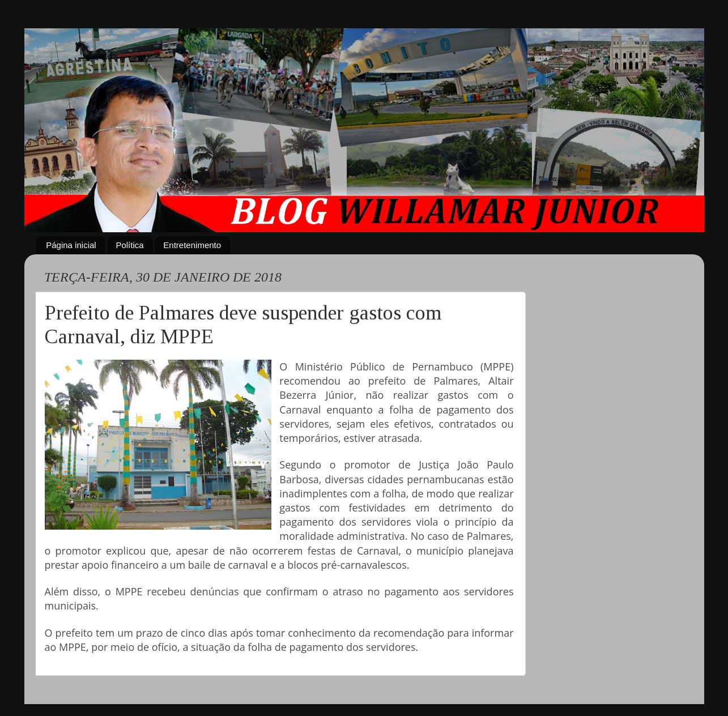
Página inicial (71, 245)
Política (129, 245)
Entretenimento (192, 245)
